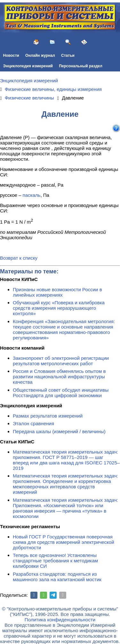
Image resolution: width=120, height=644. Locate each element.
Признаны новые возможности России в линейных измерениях (57, 292)
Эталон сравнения (33, 423)
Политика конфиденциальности (60, 620)
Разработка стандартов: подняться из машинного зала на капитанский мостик (57, 577)
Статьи (68, 56)
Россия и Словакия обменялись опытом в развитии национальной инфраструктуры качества (59, 377)
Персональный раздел (81, 66)
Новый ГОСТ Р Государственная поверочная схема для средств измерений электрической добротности (64, 542)
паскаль (32, 195)
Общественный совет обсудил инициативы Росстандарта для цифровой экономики (61, 393)
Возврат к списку (19, 258)
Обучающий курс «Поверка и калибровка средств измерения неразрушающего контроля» (59, 308)
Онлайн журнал (40, 56)
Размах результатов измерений (48, 416)
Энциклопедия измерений (28, 66)
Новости (11, 56)
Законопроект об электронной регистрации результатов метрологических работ (61, 361)
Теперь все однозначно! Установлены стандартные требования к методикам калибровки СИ (55, 561)
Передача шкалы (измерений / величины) (59, 431)
